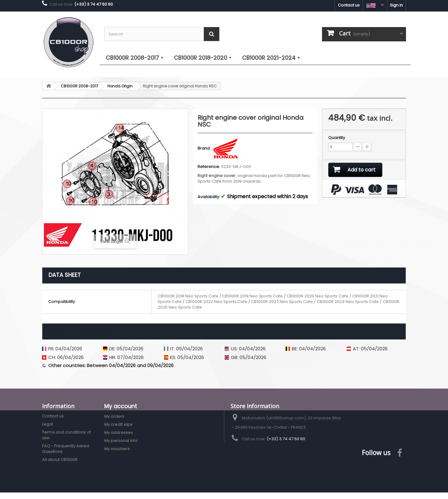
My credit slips (118, 424)
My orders (114, 416)
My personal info (121, 441)
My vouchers (117, 449)
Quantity (337, 138)
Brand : (205, 148)
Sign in (396, 5)
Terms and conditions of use (66, 435)
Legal (47, 424)
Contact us (349, 5)
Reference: (209, 167)
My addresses (119, 433)
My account (121, 406)
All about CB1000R (60, 460)
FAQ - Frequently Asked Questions (65, 449)
